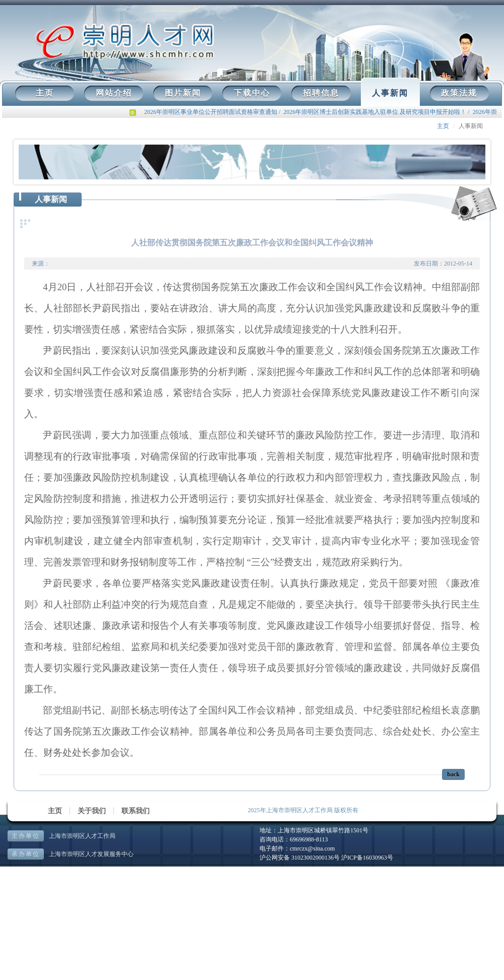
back (453, 774)
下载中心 (252, 93)
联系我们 (136, 811)
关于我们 (92, 811)
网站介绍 (114, 93)
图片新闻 (183, 93)
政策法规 (459, 93)
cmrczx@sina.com (312, 848)
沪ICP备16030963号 (367, 858)
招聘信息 (321, 93)
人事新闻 (390, 93)
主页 (45, 93)
